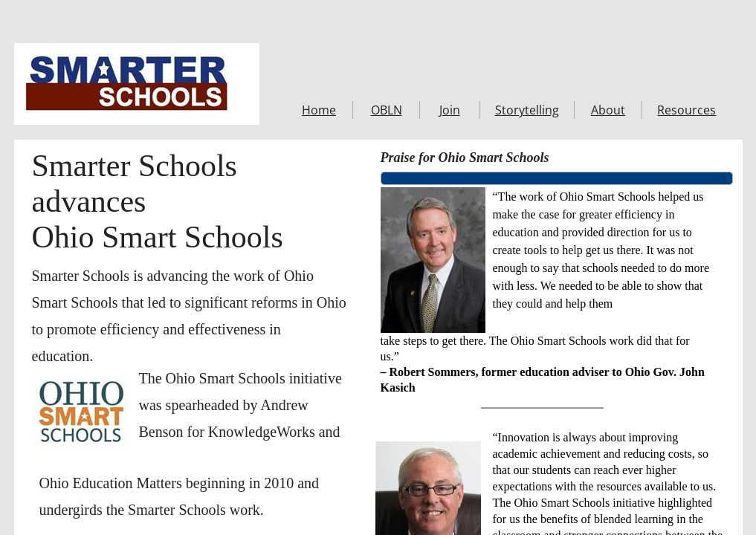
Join (450, 110)
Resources (686, 110)
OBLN (387, 110)
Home (319, 110)
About (608, 110)
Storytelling (527, 110)
